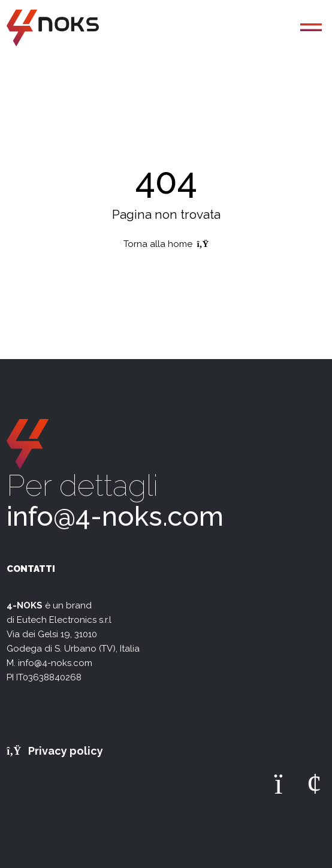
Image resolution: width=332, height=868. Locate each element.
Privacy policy (55, 751)
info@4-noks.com (115, 516)
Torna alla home (166, 244)
